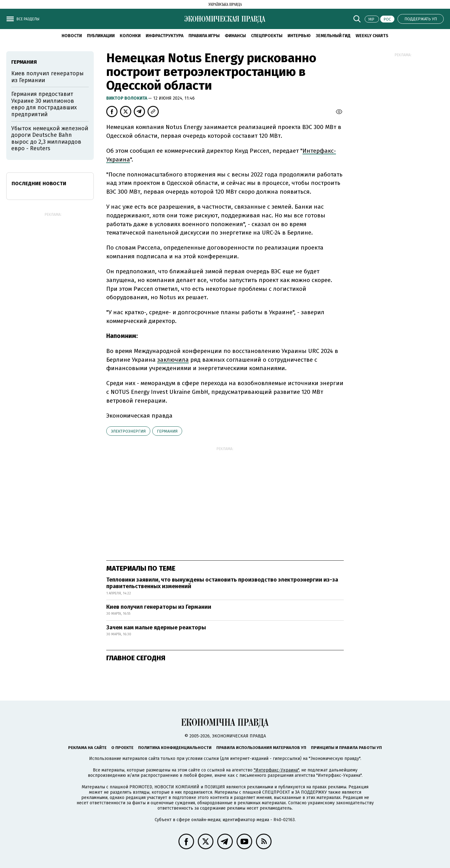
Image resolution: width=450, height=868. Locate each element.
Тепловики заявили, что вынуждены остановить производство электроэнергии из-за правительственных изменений (222, 583)
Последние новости (39, 184)
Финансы (235, 36)
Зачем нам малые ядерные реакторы (156, 627)
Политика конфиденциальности (175, 748)
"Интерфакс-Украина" (276, 770)
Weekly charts (372, 36)
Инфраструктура (165, 36)
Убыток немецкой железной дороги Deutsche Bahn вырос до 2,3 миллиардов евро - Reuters (50, 139)
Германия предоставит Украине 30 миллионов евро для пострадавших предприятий (44, 104)
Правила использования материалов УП (261, 748)
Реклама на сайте (87, 748)
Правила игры (204, 36)
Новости (72, 36)
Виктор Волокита (127, 98)
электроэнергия (128, 431)
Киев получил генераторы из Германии (159, 607)
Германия (167, 431)
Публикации (101, 36)
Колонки (130, 36)
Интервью (299, 36)
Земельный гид (333, 36)
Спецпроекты (267, 36)
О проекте (122, 748)
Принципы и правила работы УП (346, 748)
